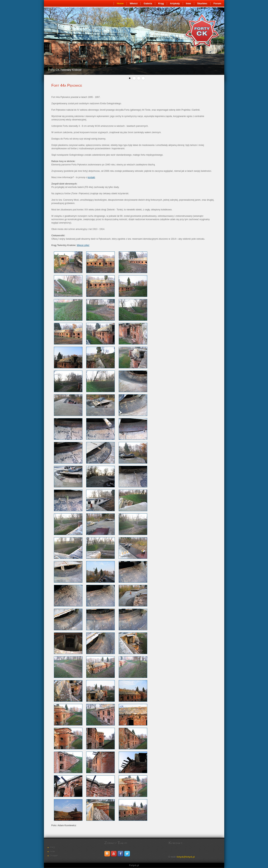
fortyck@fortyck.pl (186, 857)
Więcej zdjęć (83, 245)
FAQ (52, 847)
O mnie (54, 856)
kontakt (91, 177)
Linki (52, 852)
